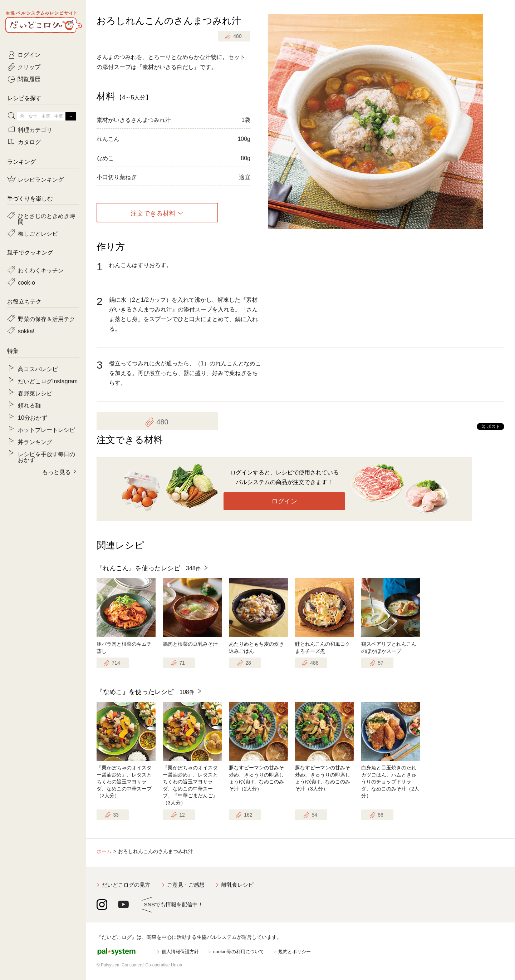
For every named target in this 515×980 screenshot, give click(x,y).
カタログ (29, 142)
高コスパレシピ (38, 369)
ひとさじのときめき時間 (46, 218)
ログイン (284, 501)
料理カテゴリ (35, 129)
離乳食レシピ (237, 885)
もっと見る (57, 472)
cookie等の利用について (239, 952)
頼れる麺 (29, 405)
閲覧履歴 (29, 79)
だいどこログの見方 (126, 885)
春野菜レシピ (35, 393)
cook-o (26, 282)
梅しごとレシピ (38, 233)
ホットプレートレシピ (46, 429)
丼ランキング (35, 442)
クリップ (29, 67)
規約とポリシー (295, 952)
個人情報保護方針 (180, 952)
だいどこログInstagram (48, 381)
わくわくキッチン (41, 270)
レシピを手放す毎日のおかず (46, 457)
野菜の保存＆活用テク (46, 319)
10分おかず (33, 417)
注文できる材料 (153, 213)
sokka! (26, 331)
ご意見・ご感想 (186, 885)
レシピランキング (41, 179)
